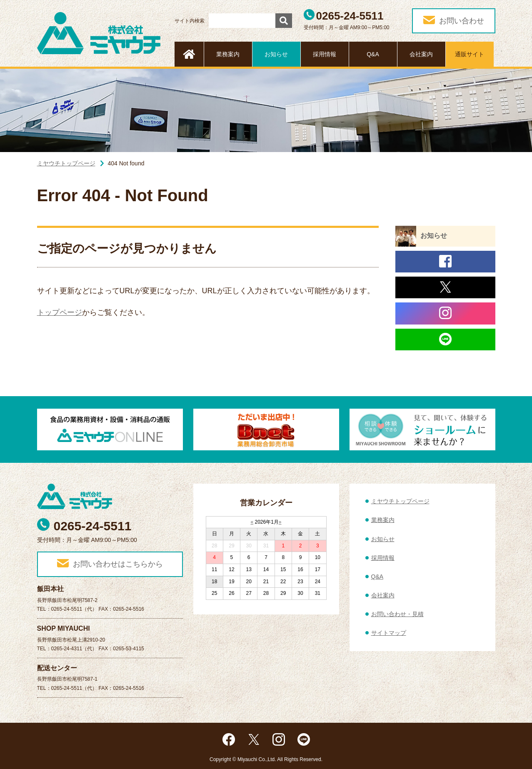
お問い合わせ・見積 (397, 614)
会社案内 (421, 54)
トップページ (60, 312)
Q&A (373, 54)
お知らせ (276, 54)
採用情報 (325, 54)
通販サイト (470, 54)
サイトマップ (389, 633)
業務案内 (228, 54)
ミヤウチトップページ (66, 163)
